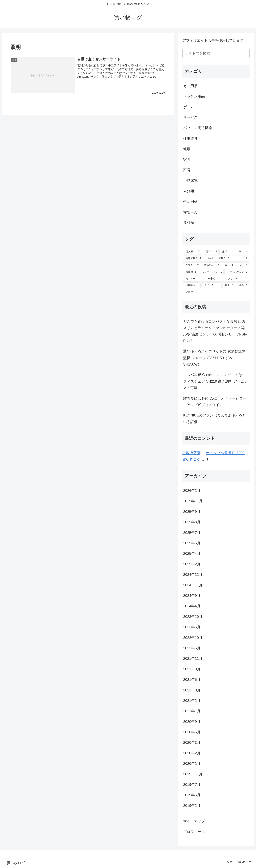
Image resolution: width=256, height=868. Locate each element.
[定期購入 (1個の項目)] (192, 285)
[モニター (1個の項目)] (194, 279)
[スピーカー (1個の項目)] (211, 285)
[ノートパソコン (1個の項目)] (237, 272)
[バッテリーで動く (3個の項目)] (217, 259)
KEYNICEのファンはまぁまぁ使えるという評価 (214, 418)
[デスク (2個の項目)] (192, 265)
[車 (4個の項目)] (243, 252)
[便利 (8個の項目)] (211, 252)
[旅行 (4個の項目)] (227, 252)
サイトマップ (194, 821)
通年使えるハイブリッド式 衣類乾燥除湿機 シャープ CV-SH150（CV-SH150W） (214, 358)
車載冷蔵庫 (191, 453)
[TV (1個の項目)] (243, 265)
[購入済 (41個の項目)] (192, 252)
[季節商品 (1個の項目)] (211, 265)
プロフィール (194, 832)
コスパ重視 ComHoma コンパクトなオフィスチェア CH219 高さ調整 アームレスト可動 (215, 381)
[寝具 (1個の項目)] (243, 285)
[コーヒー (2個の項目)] (240, 259)
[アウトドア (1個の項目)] (237, 279)
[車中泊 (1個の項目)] (215, 279)
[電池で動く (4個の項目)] (193, 259)
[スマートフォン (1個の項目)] (211, 272)
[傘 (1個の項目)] (228, 265)
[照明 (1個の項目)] (229, 285)
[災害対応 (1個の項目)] (216, 292)
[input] (216, 53)
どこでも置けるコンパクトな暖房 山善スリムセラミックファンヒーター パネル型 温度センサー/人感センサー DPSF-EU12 (215, 331)
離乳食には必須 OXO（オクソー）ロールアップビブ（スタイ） (215, 402)
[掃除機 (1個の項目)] (190, 272)
